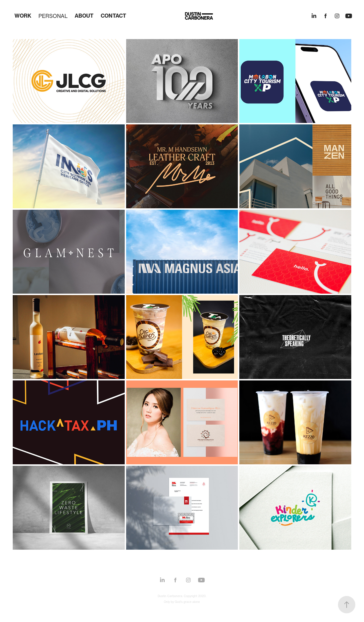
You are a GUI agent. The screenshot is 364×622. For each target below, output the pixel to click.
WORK (23, 16)
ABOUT (84, 16)
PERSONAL (53, 16)
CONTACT (113, 16)
